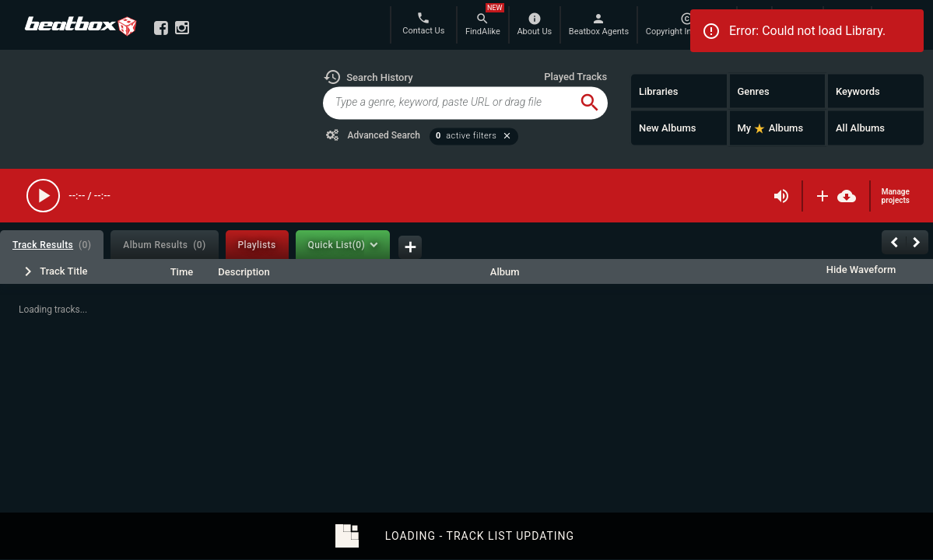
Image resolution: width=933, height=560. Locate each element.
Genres (753, 91)
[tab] (52, 245)
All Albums (860, 128)
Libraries (659, 91)
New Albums (668, 128)
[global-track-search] (448, 103)
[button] (368, 77)
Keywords (858, 91)
